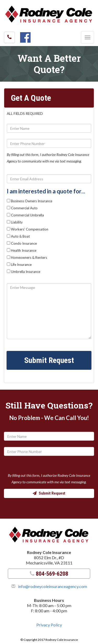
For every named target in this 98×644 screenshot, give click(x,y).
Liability (15, 222)
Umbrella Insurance (24, 272)
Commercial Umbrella (25, 215)
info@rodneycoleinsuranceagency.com (53, 586)
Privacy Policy (49, 625)
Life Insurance (19, 265)
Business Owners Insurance (30, 201)
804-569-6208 (49, 574)
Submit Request (49, 360)
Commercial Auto (22, 208)
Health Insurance (22, 250)
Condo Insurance (22, 243)
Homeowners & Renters (27, 257)
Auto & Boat (18, 236)
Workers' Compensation (28, 229)
